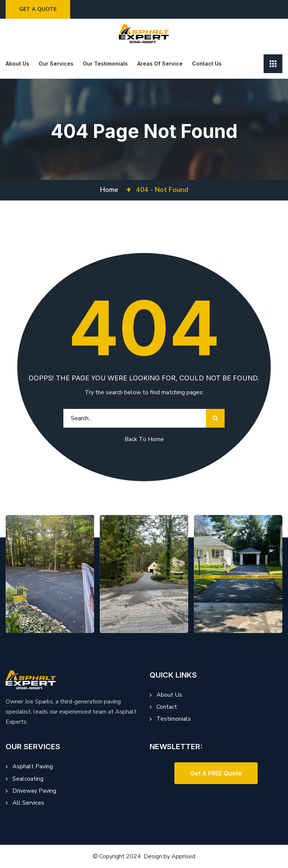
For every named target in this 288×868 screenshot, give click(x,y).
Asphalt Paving (33, 766)
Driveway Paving (34, 791)
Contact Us (207, 64)
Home (111, 190)
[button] (216, 773)
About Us (169, 695)
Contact (167, 707)
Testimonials (174, 719)
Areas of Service (160, 64)
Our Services (56, 64)
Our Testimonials (105, 64)
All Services (28, 803)
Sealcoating (28, 779)
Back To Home (144, 439)
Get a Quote (39, 9)
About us (17, 64)
